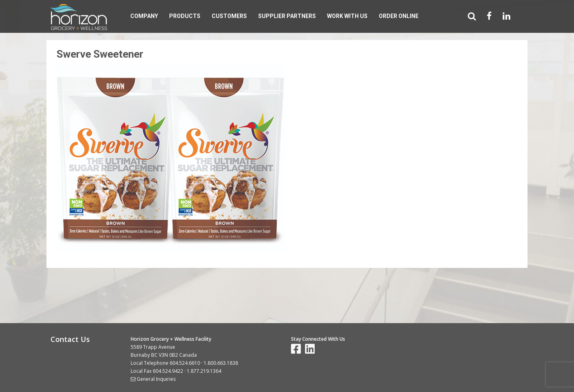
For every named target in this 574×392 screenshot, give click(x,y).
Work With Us (347, 16)
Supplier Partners (287, 16)
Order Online (399, 16)
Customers (229, 16)
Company (144, 16)
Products (185, 16)
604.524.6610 (185, 363)
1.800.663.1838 (221, 363)
